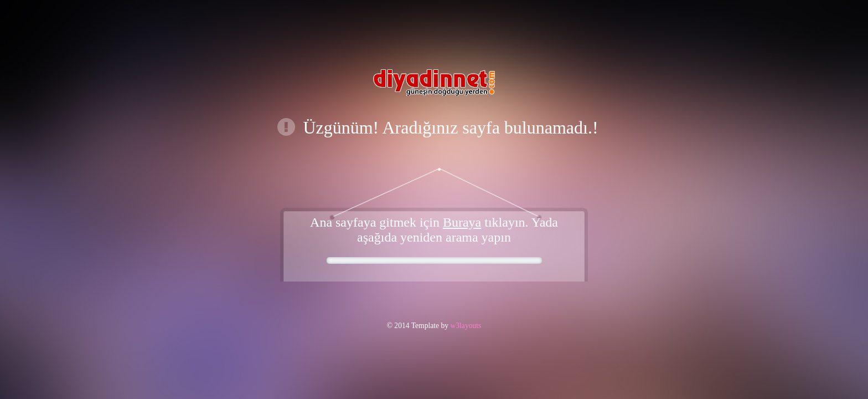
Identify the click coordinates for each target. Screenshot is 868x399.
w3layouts (465, 326)
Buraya (462, 222)
